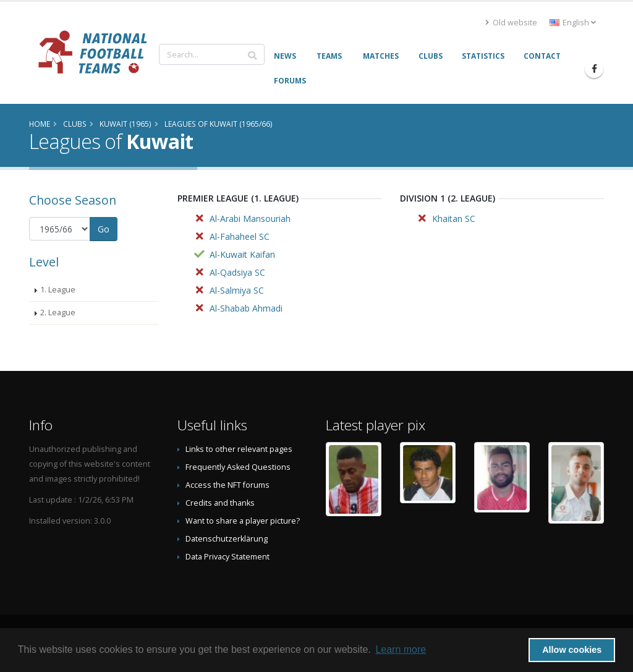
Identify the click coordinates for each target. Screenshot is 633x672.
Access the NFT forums (227, 485)
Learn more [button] (401, 649)
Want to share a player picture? (243, 521)
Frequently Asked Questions (238, 467)
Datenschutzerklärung (227, 539)
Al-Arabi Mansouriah (250, 219)
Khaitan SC (454, 219)
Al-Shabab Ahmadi (246, 308)
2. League (58, 313)
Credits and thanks (220, 503)
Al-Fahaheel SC (240, 236)
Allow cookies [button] (572, 650)
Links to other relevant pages (239, 449)
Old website (511, 23)
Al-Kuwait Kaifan (242, 254)
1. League (58, 290)
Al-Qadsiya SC (237, 272)
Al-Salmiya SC (237, 290)
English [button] (573, 23)
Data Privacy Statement (227, 557)
